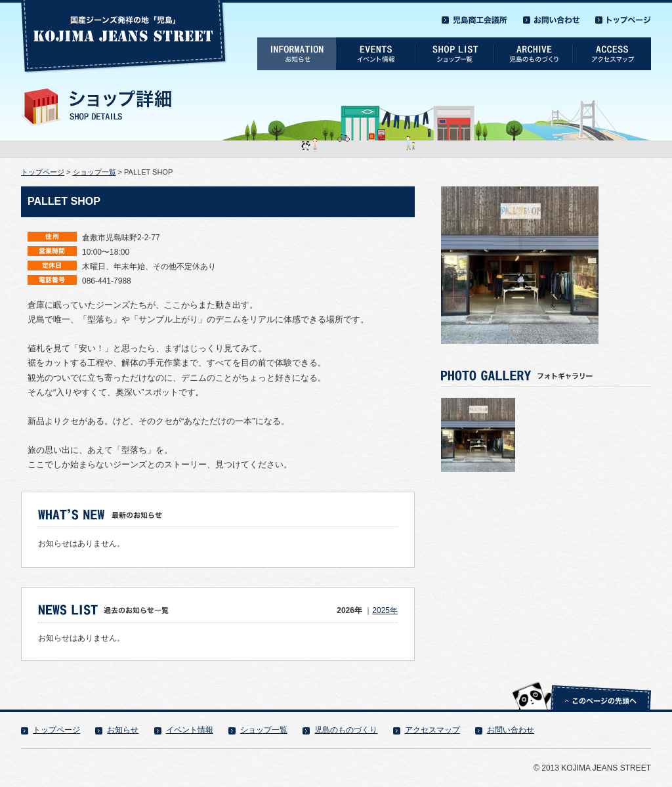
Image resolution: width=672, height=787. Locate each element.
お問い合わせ (511, 730)
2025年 (385, 610)
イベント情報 (190, 730)
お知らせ (123, 730)
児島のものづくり (346, 730)
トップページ (43, 172)
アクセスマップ (432, 730)
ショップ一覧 (94, 172)
